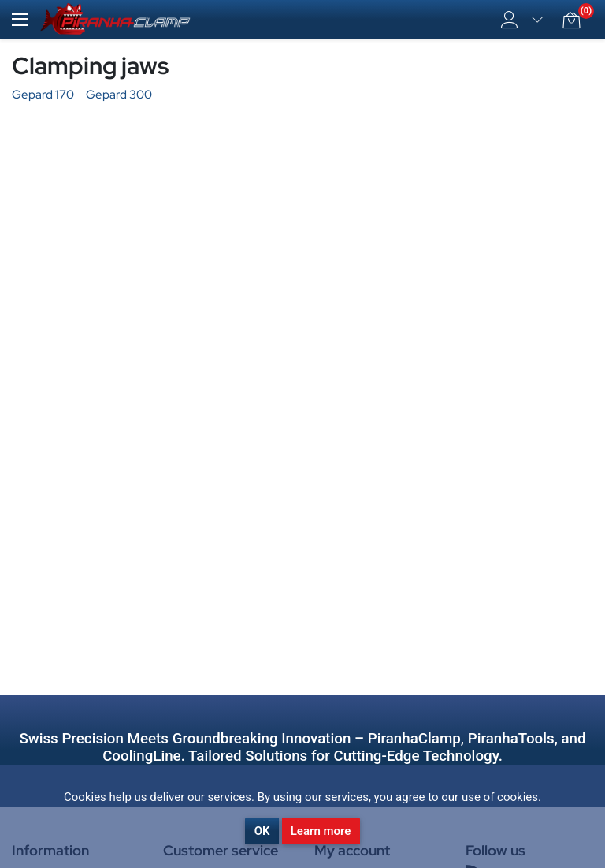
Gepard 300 (119, 95)
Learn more (321, 831)
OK (262, 831)
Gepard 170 (43, 95)
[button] (20, 19)
